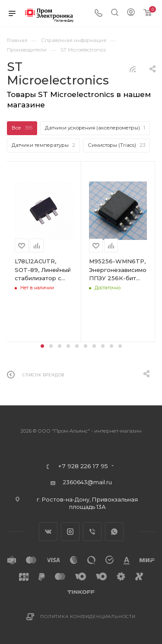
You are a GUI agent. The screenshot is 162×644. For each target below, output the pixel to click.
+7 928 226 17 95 (83, 466)
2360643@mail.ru (87, 482)
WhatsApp (114, 532)
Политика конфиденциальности (88, 616)
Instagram (70, 532)
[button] (42, 346)
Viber (92, 532)
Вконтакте (48, 532)
